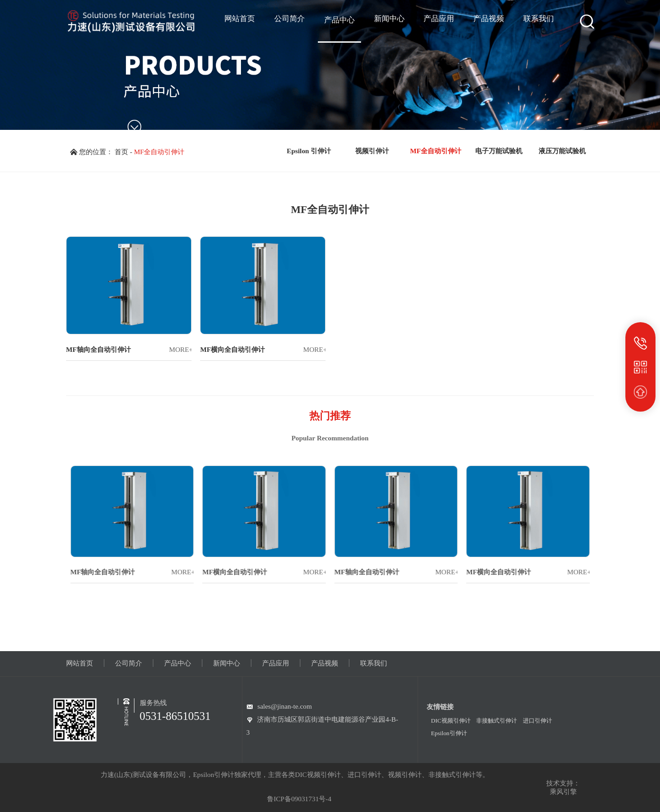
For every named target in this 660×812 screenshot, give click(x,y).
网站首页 (80, 663)
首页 (121, 152)
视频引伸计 (372, 151)
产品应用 (276, 663)
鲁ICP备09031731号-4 (299, 799)
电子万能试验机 (499, 151)
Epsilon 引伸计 (309, 151)
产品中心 (178, 663)
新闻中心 (227, 663)
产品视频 (325, 663)
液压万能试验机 (562, 151)
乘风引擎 (563, 792)
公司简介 (129, 663)
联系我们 (374, 663)
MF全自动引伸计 (159, 152)
